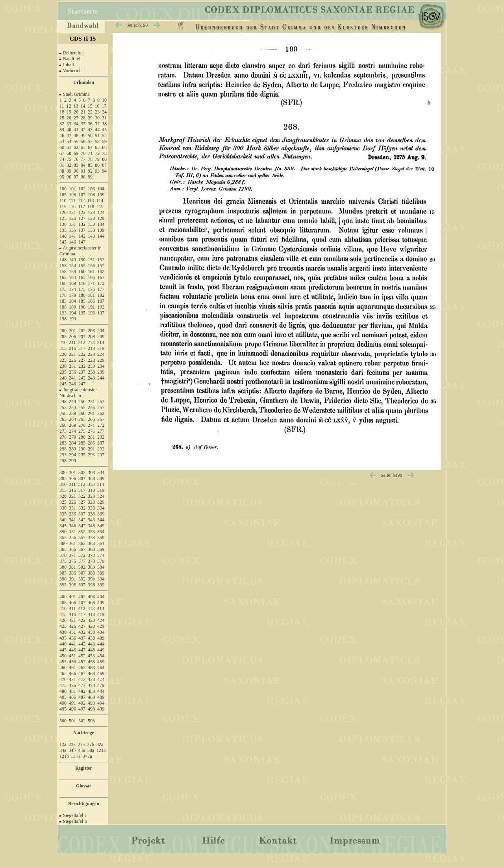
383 (91, 567)
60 (62, 147)
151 (91, 260)
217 (82, 348)
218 (91, 348)
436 (72, 638)
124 (101, 212)
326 (72, 502)
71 (90, 153)
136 (72, 230)
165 (82, 277)
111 (72, 201)
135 (63, 230)
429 (101, 626)
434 (101, 632)
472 (82, 679)
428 (91, 626)
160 (82, 272)
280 (82, 437)
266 (91, 419)
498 (91, 709)
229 (101, 360)
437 (82, 638)
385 (63, 573)
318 (91, 490)
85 (90, 165)
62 (76, 147)
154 (72, 266)
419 (101, 614)
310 (63, 484)
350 (63, 532)
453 (91, 656)
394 (101, 579)
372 (82, 555)
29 (90, 118)
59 (104, 141)
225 (63, 360)
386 (72, 573)
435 (63, 638)
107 (82, 195)
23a (72, 744)
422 (82, 620)
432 (82, 632)
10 (104, 100)
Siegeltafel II (75, 821)
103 (91, 189)
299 (72, 461)
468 (91, 674)
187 (101, 301)
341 (72, 520)
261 (91, 413)
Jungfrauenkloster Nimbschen (78, 393)
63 (83, 147)
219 (101, 348)
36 (90, 124)
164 (72, 277)
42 (83, 130)
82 (69, 165)
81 (62, 165)
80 (104, 159)
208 (91, 337)
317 (82, 490)
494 (101, 703)
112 (82, 201)
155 (82, 266)
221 (72, 354)
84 (83, 165)
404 (101, 597)
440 (63, 644)
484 (101, 691)
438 (91, 638)
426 (72, 626)
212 (82, 342)
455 (63, 662)
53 (62, 141)
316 (72, 490)
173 (63, 289)
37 (97, 124)
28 (83, 118)
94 (104, 171)
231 (72, 366)
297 (101, 455)
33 (69, 124)
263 (63, 419)
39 (62, 130)
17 (104, 106)
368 (91, 549)
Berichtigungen (84, 804)
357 (82, 538)
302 (82, 473)
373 (91, 555)
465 (63, 674)
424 (101, 620)
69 (76, 153)
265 (82, 419)
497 (82, 709)
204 (101, 331)
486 (72, 697)
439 (101, 638)
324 (101, 496)
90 (76, 171)
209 (101, 337)
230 (63, 366)
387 (82, 573)
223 (91, 354)
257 (101, 407)
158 (63, 272)
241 (72, 378)
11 (62, 106)
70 (83, 153)
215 (63, 348)
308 (91, 478)
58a (91, 750)
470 (63, 679)
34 (76, 124)
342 (82, 520)
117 (82, 207)
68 (69, 153)
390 (63, 579)
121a (101, 750)
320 (63, 496)
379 (101, 561)
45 (104, 130)
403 (91, 597)
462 (82, 668)
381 (72, 567)
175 (82, 289)
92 (90, 171)
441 (72, 644)
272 (101, 425)
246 (72, 384)
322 (82, 496)
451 (72, 656)
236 (72, 372)
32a (100, 744)
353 (91, 532)
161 (91, 272)
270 (82, 425)
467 (82, 674)
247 (82, 384)
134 (101, 224)
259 (72, 413)
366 (72, 549)
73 (104, 153)
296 (91, 455)
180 (82, 295)
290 (82, 449)
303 (91, 473)
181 (91, 295)
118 (91, 207)
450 (63, 656)
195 (82, 313)
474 (101, 679)
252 (101, 402)
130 (63, 224)
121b (64, 756)
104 (101, 189)
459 (101, 662)
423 (91, 620)
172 (101, 283)
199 (72, 319)
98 (83, 177)
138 (91, 230)
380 (63, 567)
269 (72, 425)
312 (82, 484)
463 (91, 668)
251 (91, 402)
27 (76, 118)
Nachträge (84, 733)
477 (82, 685)
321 (72, 496)
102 (82, 189)
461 (72, 668)
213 (91, 342)
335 (63, 514)
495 (63, 709)
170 (82, 283)
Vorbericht (73, 71)
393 (91, 579)
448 (91, 650)
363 (91, 543)
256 (91, 407)
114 (100, 201)
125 (63, 218)
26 (69, 118)
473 (91, 679)
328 (91, 502)
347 (82, 526)
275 (82, 431)
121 (72, 212)
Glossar (84, 786)
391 (72, 579)
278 (63, 437)
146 (72, 242)
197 (101, 313)
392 (82, 579)
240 (63, 378)
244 (101, 378)
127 (82, 218)
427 (82, 626)
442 (82, 644)
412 (82, 608)
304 (101, 473)
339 (101, 514)
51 (97, 136)
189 (72, 307)
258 (63, 413)
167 (101, 277)
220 (63, 354)
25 (62, 118)
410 (63, 608)
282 (101, 437)
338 (91, 514)
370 (63, 555)
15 (90, 106)
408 (91, 603)
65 (97, 147)
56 (83, 141)
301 (72, 473)
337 (82, 514)
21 (83, 112)
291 (91, 449)
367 (82, 549)
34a (63, 750)
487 (82, 697)
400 (63, 597)
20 (76, 112)
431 (72, 632)
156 (91, 266)
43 (90, 130)
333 (91, 508)
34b (72, 750)
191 (91, 307)
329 (101, 502)
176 (91, 289)
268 (63, 425)
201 (72, 331)
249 (72, 402)
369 (101, 549)
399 (101, 585)
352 (82, 532)
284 (72, 443)
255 (82, 407)
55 (76, 141)
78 (90, 159)
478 (91, 685)
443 (91, 644)
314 (101, 484)
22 (90, 112)
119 (100, 207)
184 (72, 301)
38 (104, 124)
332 (82, 508)
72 (97, 153)
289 (72, 449)
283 (63, 443)
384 (101, 567)
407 (82, 603)
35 (83, 124)
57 (90, 141)
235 (63, 372)
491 (72, 703)
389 (101, 573)
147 (82, 242)
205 (63, 337)
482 (82, 691)
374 (101, 555)
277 (101, 431)
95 (62, 177)
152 (101, 260)
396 (72, 585)
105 (63, 195)
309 (101, 478)
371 (72, 555)
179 (72, 295)
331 (72, 508)
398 (91, 585)
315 (63, 490)
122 (82, 212)
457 (82, 662)
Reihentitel (73, 53)
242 (82, 378)
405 (63, 603)
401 (72, 597)
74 (62, 159)
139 (101, 230)
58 (97, 141)
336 (72, 514)
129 (101, 218)
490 (63, 703)
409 (101, 603)
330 (63, 508)
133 (91, 224)
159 (72, 272)
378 (91, 561)
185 (82, 301)
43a (81, 750)
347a (87, 756)
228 (91, 360)
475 (63, 685)
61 (69, 147)
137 (82, 230)
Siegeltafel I (74, 815)
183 (63, 301)
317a (76, 756)
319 (101, 490)
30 (97, 118)
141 (72, 236)
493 (91, 703)
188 (63, 307)
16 (97, 106)
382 (82, 567)
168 (63, 283)
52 (104, 136)
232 (82, 366)
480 (63, 691)
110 (63, 201)
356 (72, 538)
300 (63, 473)
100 (63, 189)
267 (101, 419)
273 (63, 431)
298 (63, 461)
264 (72, 419)
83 (76, 165)
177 (101, 289)
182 (101, 295)
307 (82, 478)
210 (63, 342)
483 (91, 691)
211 (72, 342)
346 (72, 526)
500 (63, 721)
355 (63, 538)
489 (101, 697)
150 (82, 260)
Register (84, 768)
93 (97, 171)
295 (82, 455)
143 (91, 236)
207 (82, 337)
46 (62, 136)
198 (63, 319)
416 (72, 614)
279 (72, 437)
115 (63, 207)
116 (72, 207)
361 (72, 543)
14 (83, 106)
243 (91, 378)
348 (91, 526)
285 (82, 443)
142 (82, 236)
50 (90, 136)
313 (91, 484)
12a (63, 744)
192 (101, 307)
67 (62, 153)
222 (82, 354)
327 (82, 502)
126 (72, 218)
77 (83, 159)
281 (91, 437)
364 (101, 543)
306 (72, 478)
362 (82, 543)
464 (101, 668)
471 (72, 679)
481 (72, 691)
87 (104, 165)
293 (63, 455)
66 (104, 147)
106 (72, 195)
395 (63, 585)
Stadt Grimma (76, 94)
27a (81, 744)
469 (101, 674)
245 (63, 384)
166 (91, 277)
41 (76, 130)
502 (82, 721)
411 (72, 608)
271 (91, 425)
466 (72, 674)
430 (63, 632)
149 (72, 260)
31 (104, 118)
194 (72, 313)
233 (91, 366)
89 (69, 171)
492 (82, 703)
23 (97, 112)
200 (63, 331)
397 (82, 585)
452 (82, 656)
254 (72, 407)
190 (82, 307)
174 (72, 289)
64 (90, 147)
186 (91, 301)
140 (63, 236)
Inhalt (69, 65)
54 (69, 141)
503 (91, 721)
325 (63, 502)
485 (63, 697)
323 (91, 496)
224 (101, 354)
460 (63, 668)
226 (72, 360)
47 (69, 136)
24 (104, 112)
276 (91, 431)
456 (72, 662)
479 (101, 685)
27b (91, 744)
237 (82, 372)
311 (72, 484)
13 (76, 106)
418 (91, 614)
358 (91, 538)
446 (72, 650)
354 (101, 532)
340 (63, 520)
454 (101, 656)
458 (91, 662)
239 (101, 372)
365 (63, 549)
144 (101, 236)
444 (101, 644)
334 (101, 508)
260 (82, 413)
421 (72, 620)
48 (76, 136)
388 (91, 573)
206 (72, 337)
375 (63, 561)
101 (72, 189)
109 (101, 195)
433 (91, 632)
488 (91, 697)
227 (82, 360)
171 (91, 283)
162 (101, 272)
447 (82, 650)
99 (90, 177)
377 (82, 561)
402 (82, 597)
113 (91, 201)
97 (76, 177)
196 (91, 313)
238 (91, 372)
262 (101, 413)
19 (69, 112)
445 (63, 650)
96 (69, 177)
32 (62, 124)
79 (97, 159)
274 (72, 431)
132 (82, 224)
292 (101, 449)
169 (72, 283)
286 (91, 443)
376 (72, 561)
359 (101, 538)
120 (63, 212)
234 (101, 366)
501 (72, 721)
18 (62, 112)
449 (101, 650)
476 (72, 685)
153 (63, 266)
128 (91, 218)
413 (91, 608)
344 (101, 520)
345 (63, 526)
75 (69, 159)
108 (91, 195)
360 (63, 543)
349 (101, 526)
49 (83, 136)
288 (63, 449)
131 (72, 224)
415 (63, 614)
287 (101, 443)
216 (72, 348)
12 (69, 106)
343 (91, 520)
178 (63, 295)
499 (101, 709)
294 (72, 455)
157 (101, 266)
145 (63, 242)
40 (69, 130)
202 (82, 331)
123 (91, 212)
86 (97, 165)
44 (97, 130)
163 (63, 277)
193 (63, 313)
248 (63, 402)
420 (63, 620)
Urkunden (84, 82)
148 (63, 260)
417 (82, 614)
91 (83, 171)
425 (63, 626)
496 (72, 709)
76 (76, 159)
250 (82, 402)
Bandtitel (72, 59)
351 (72, 532)
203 (91, 331)
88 (62, 171)
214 (101, 342)
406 (72, 603)
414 (101, 608)
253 (63, 407)
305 (63, 478)
